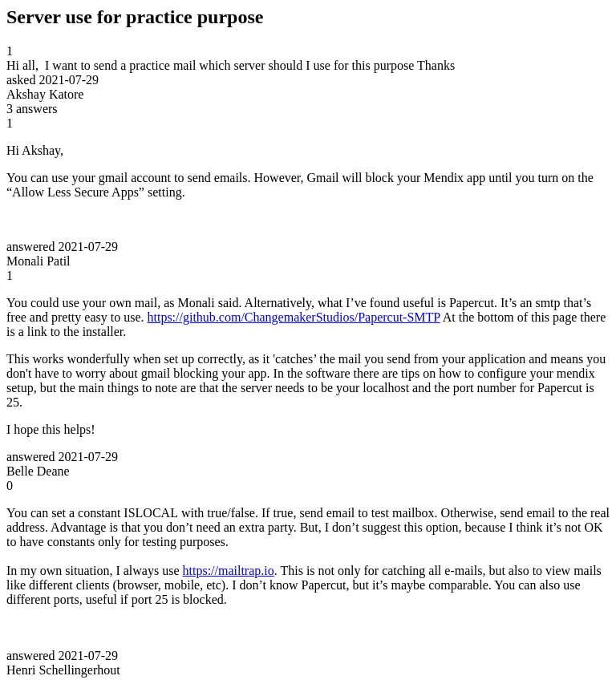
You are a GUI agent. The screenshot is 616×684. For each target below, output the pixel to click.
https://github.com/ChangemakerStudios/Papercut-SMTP (293, 317)
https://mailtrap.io (229, 571)
